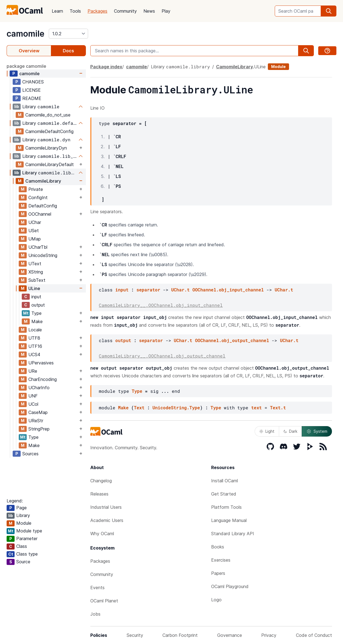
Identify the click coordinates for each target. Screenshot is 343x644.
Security (135, 635)
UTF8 (34, 338)
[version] (68, 34)
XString (36, 272)
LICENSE (32, 90)
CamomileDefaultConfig (49, 131)
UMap (35, 239)
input (36, 297)
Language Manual (229, 520)
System (317, 431)
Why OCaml (102, 534)
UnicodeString (43, 255)
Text (139, 408)
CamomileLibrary (43, 181)
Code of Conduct (314, 635)
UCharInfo (39, 388)
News (149, 11)
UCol (33, 404)
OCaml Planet (104, 601)
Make (37, 321)
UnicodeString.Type (176, 408)
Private (36, 189)
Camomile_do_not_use (48, 115)
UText (35, 264)
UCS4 (34, 355)
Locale (35, 330)
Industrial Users (106, 507)
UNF (33, 396)
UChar (35, 222)
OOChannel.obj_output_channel (232, 340)
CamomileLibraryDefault (50, 164)
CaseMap (38, 412)
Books (218, 547)
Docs (68, 51)
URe (33, 371)
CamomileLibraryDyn (46, 148)
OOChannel (40, 214)
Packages (97, 11)
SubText (37, 280)
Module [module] (278, 67)
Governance (230, 635)
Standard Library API (233, 534)
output (38, 305)
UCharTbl (38, 247)
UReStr (36, 421)
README (32, 98)
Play (166, 11)
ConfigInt (38, 197)
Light (267, 431)
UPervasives (41, 363)
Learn (57, 11)
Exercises (221, 560)
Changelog (101, 481)
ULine (34, 288)
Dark (290, 431)
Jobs (95, 614)
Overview (29, 51)
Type (36, 313)
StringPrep (39, 429)
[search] (329, 11)
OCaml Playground (230, 586)
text (256, 408)
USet (34, 231)
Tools (75, 11)
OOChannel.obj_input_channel (228, 290)
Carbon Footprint (180, 635)
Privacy (269, 635)
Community (125, 11)
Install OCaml (224, 481)
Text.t (278, 408)
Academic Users (107, 520)
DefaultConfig (43, 206)
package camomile (26, 66)
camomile (25, 34)
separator (148, 290)
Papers (218, 573)
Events (97, 588)
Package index (106, 67)
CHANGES (33, 82)
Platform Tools (226, 507)
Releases (99, 494)
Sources (30, 454)
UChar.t (180, 290)
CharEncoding (43, 379)
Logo (216, 600)
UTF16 (35, 346)
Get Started (224, 494)
